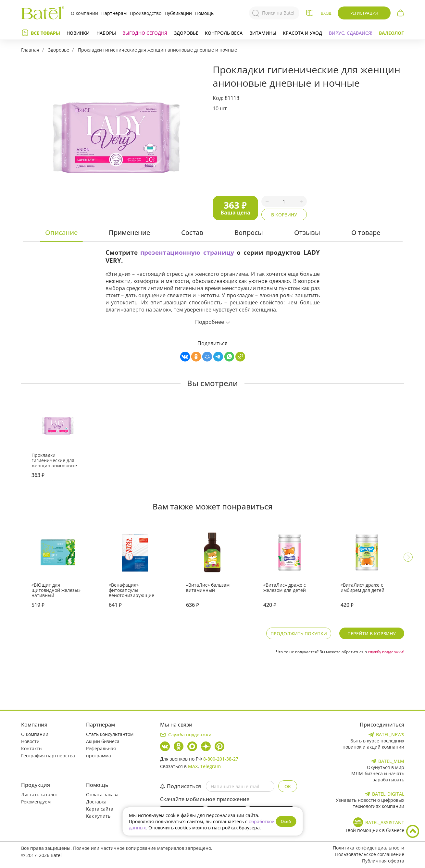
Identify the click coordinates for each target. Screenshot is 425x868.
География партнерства (48, 756)
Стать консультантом (110, 734)
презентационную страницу (187, 252)
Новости (30, 741)
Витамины (263, 33)
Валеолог (391, 33)
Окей (286, 821)
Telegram (211, 766)
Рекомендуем (36, 802)
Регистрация (364, 13)
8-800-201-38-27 (221, 759)
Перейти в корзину (372, 634)
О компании (84, 13)
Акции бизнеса (103, 741)
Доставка (96, 802)
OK (288, 786)
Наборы (106, 33)
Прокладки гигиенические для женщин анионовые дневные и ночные (157, 50)
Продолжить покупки (299, 634)
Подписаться (181, 786)
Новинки (78, 33)
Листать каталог (39, 795)
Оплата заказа (102, 795)
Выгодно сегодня (145, 33)
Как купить (98, 816)
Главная (30, 50)
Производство (146, 13)
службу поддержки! (386, 652)
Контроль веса (224, 33)
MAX (193, 766)
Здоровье (186, 33)
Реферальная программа (101, 752)
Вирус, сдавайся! (351, 33)
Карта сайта (100, 809)
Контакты (32, 748)
